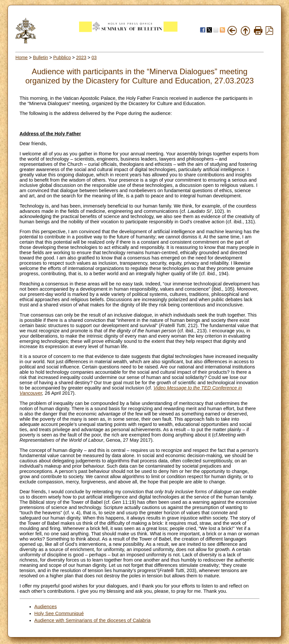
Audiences (46, 607)
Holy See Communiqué (59, 613)
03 (94, 57)
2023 (81, 57)
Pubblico (62, 57)
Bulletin (40, 57)
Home (21, 57)
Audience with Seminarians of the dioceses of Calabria (93, 620)
